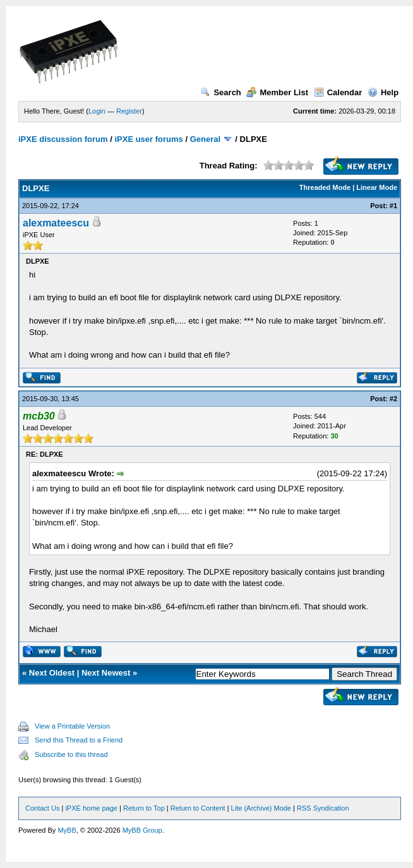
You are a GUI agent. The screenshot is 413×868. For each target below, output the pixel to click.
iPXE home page (91, 808)
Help (383, 92)
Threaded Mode (325, 187)
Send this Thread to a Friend (79, 740)
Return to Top (144, 808)
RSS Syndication (323, 808)
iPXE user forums (148, 139)
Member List (277, 92)
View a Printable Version (72, 726)
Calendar (338, 92)
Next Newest (106, 673)
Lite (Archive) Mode (261, 808)
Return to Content (198, 808)
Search (220, 92)
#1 (393, 206)
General (205, 139)
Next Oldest (52, 673)
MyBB (67, 830)
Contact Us (42, 808)
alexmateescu (56, 223)
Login (97, 111)
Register (129, 111)
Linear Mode (377, 187)
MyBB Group (142, 830)
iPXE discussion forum (63, 139)
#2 (393, 399)
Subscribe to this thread (71, 754)
